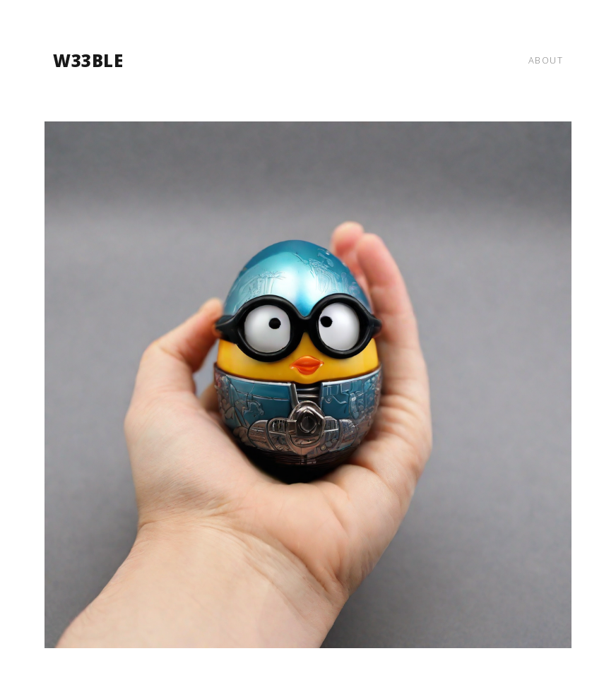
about (546, 60)
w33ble (88, 60)
